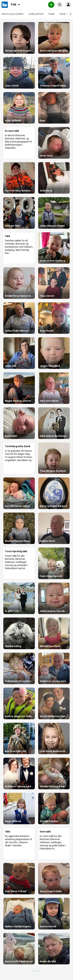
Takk (51, 14)
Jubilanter (36, 14)
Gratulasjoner (13, 14)
